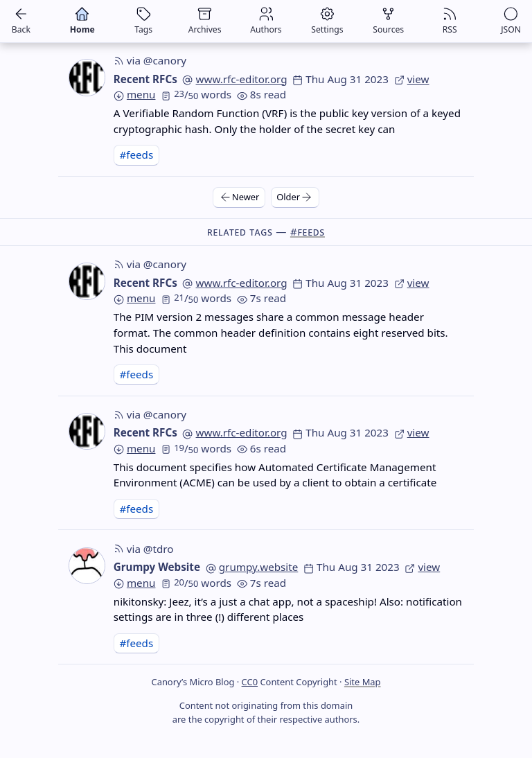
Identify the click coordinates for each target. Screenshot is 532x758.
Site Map (363, 682)
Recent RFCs (145, 79)
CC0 (250, 682)
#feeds (136, 155)
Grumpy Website (157, 567)
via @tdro (144, 549)
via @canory (150, 60)
